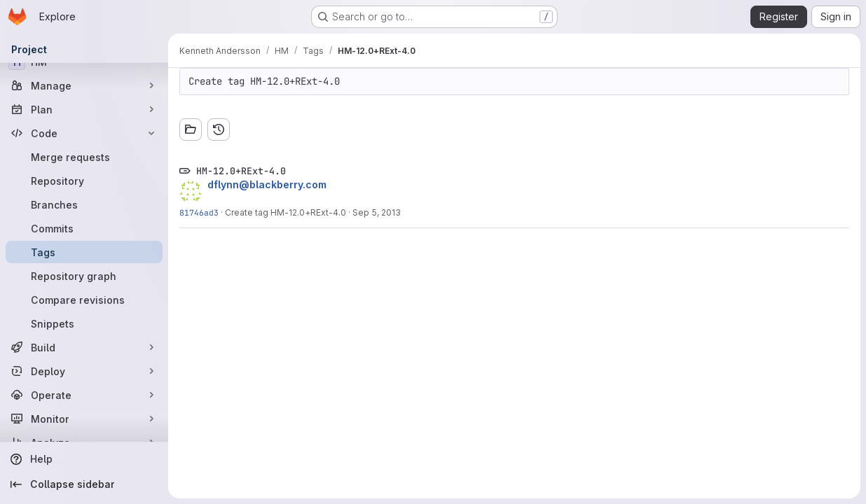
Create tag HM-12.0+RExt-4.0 (286, 212)
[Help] (84, 459)
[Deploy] (84, 371)
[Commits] (84, 228)
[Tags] (84, 252)
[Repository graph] (84, 276)
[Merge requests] (84, 157)
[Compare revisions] (84, 300)
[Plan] (84, 109)
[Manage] (84, 85)
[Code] (84, 133)
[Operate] (84, 395)
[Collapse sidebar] (84, 484)
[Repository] (84, 181)
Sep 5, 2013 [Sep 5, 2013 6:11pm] (377, 212)
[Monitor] (84, 419)
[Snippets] (84, 323)
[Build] (84, 347)
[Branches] (84, 204)
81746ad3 (199, 212)
